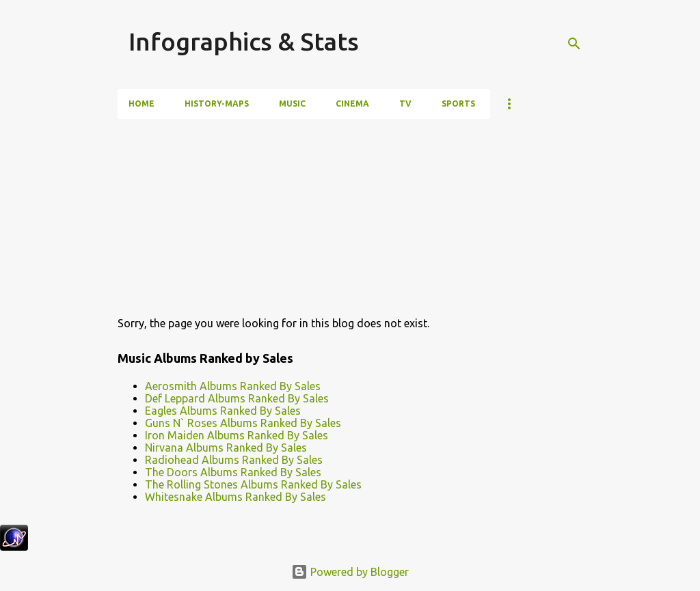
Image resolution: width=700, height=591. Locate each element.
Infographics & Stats (244, 41)
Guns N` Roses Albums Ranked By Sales (243, 423)
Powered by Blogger (350, 572)
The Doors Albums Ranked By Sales (233, 472)
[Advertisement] (273, 215)
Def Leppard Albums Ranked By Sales (237, 398)
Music (292, 104)
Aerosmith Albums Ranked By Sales (233, 386)
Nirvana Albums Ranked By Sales (226, 448)
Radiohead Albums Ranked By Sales (234, 460)
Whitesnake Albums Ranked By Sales (235, 497)
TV (405, 104)
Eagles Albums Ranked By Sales (223, 411)
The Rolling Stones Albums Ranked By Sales (253, 484)
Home (142, 104)
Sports (458, 104)
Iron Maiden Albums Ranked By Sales (237, 435)
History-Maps (217, 104)
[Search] (574, 44)
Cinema (352, 104)
